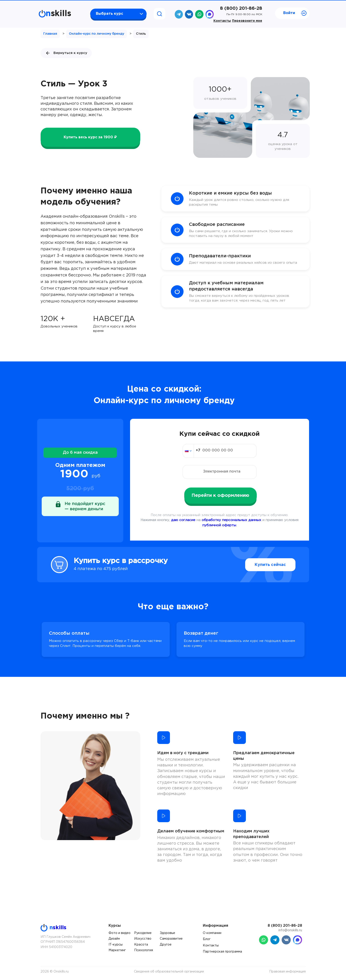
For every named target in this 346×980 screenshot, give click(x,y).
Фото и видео (120, 933)
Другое (166, 945)
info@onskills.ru (290, 930)
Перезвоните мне (247, 21)
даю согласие (183, 520)
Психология (144, 950)
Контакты (222, 21)
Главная (50, 34)
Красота (141, 945)
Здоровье (167, 933)
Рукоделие (143, 933)
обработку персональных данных (231, 520)
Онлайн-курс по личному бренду (97, 34)
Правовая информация (287, 972)
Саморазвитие (171, 939)
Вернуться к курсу (66, 53)
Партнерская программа (222, 952)
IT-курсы (116, 945)
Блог (207, 939)
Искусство (143, 939)
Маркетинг (117, 950)
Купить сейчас (270, 565)
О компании (212, 933)
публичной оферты (219, 525)
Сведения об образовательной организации (169, 972)
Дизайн (114, 939)
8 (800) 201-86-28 (241, 8)
